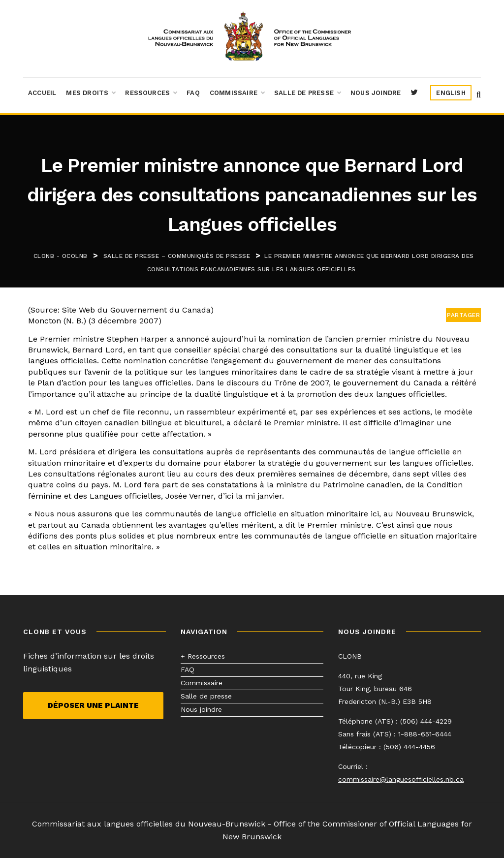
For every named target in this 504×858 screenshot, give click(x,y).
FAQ (193, 93)
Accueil (42, 93)
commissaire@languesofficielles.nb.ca (401, 779)
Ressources (151, 93)
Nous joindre (376, 93)
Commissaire (237, 93)
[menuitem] (451, 93)
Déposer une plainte (93, 705)
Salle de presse (307, 93)
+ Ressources (203, 656)
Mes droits (91, 93)
